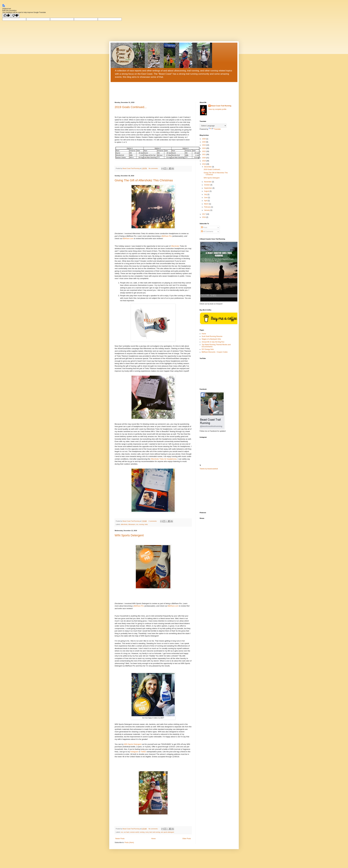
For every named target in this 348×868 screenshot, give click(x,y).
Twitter (144, 752)
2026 (204, 139)
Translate (215, 129)
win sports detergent (167, 832)
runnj (147, 832)
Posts (204, 227)
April (206, 201)
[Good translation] (7, 16)
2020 (204, 158)
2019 (204, 161)
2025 (204, 142)
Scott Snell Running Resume (212, 336)
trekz (146, 524)
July (206, 194)
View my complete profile (217, 109)
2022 (204, 151)
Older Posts (187, 839)
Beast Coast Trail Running (221, 106)
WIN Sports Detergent (129, 535)
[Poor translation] (15, 16)
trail (150, 832)
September (208, 188)
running (141, 524)
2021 (204, 154)
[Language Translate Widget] (213, 126)
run (137, 524)
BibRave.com (128, 238)
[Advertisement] (216, 491)
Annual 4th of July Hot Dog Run (213, 342)
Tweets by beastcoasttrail (209, 469)
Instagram (135, 752)
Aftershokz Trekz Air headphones (164, 459)
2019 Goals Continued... (131, 107)
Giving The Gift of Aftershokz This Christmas (144, 180)
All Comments (207, 232)
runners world (134, 832)
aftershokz (124, 524)
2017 (204, 214)
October (207, 185)
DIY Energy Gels (208, 349)
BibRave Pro (166, 236)
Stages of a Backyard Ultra (211, 339)
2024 (204, 145)
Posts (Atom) (129, 842)
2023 (204, 148)
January (207, 210)
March (207, 204)
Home (153, 839)
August (207, 191)
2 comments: (153, 521)
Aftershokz (175, 246)
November (208, 182)
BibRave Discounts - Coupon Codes (215, 352)
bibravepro (132, 524)
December (208, 167)
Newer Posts (120, 839)
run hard (126, 832)
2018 (204, 164)
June (206, 198)
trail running (156, 832)
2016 (204, 217)
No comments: (154, 168)
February (208, 207)
